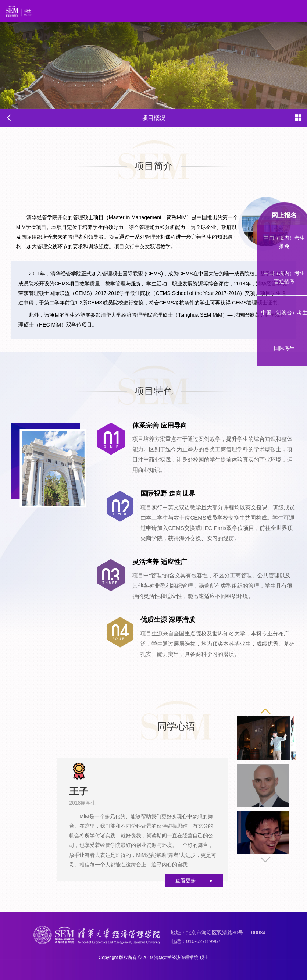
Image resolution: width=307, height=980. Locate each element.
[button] (266, 860)
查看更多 (194, 880)
